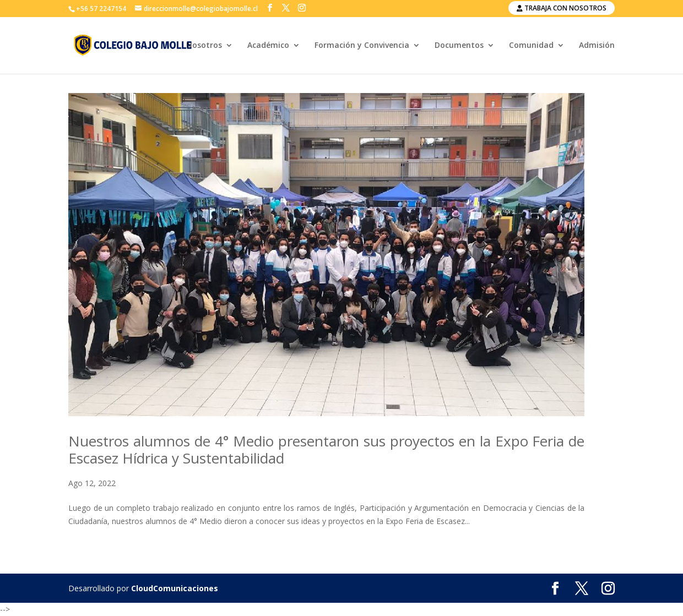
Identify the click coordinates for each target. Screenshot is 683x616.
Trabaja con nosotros (562, 8)
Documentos (459, 46)
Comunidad (531, 46)
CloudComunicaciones (175, 588)
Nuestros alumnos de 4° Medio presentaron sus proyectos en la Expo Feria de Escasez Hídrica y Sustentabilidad (326, 449)
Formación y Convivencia (362, 46)
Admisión (597, 46)
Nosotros (204, 46)
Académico (268, 46)
